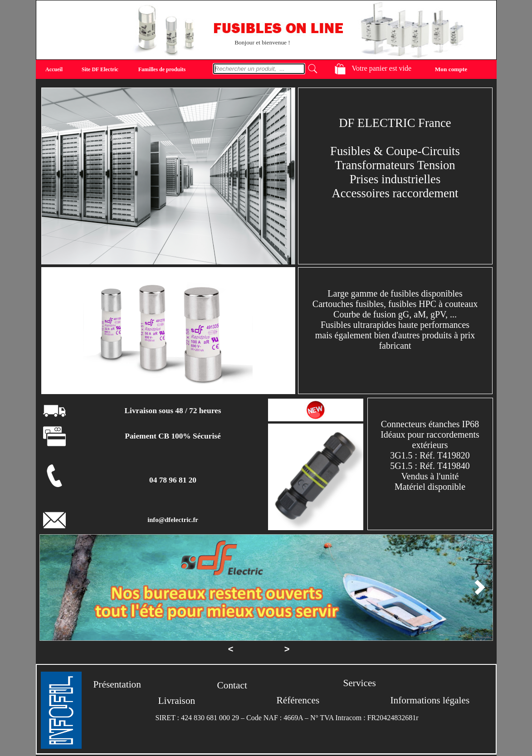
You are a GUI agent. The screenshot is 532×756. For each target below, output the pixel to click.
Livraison (177, 701)
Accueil (54, 69)
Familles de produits (162, 69)
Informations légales (430, 700)
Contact (232, 685)
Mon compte (451, 69)
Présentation (117, 684)
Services (360, 683)
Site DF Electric (100, 69)
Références (298, 700)
